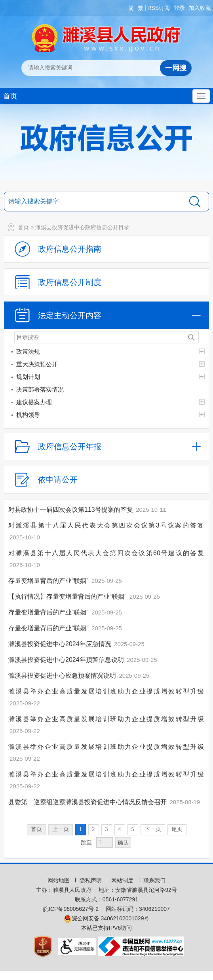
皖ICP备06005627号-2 (71, 909)
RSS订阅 (159, 8)
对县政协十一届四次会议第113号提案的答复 (71, 510)
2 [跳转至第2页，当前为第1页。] (94, 829)
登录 (179, 8)
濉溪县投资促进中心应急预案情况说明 (63, 676)
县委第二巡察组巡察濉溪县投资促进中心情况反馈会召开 (88, 802)
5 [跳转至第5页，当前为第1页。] (133, 829)
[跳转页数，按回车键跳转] (105, 842)
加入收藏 (200, 8)
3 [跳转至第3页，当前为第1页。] (107, 829)
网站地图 (59, 880)
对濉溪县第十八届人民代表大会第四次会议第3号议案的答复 (106, 525)
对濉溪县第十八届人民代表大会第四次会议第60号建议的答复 (106, 553)
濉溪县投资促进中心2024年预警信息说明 (67, 660)
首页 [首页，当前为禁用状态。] (36, 829)
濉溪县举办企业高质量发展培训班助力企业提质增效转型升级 (106, 691)
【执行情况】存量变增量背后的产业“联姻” (68, 596)
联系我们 (154, 880)
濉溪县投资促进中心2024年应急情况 (61, 644)
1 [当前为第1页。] (81, 829)
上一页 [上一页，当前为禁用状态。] (61, 829)
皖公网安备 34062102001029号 (107, 918)
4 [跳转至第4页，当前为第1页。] (120, 829)
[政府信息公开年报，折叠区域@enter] (106, 447)
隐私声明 (91, 880)
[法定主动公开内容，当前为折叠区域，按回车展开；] (106, 315)
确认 (123, 843)
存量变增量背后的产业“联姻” (49, 581)
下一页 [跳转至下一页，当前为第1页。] (153, 829)
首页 (10, 96)
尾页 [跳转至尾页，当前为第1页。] (177, 829)
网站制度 (123, 880)
